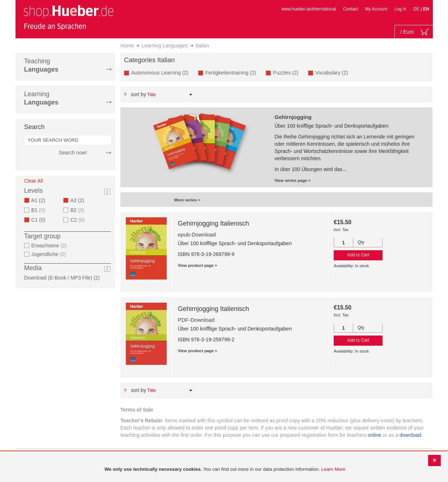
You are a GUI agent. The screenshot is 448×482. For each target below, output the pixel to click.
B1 (39, 210)
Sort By (138, 94)
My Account (376, 9)
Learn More (333, 469)
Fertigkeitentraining (233, 72)
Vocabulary (334, 72)
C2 (78, 220)
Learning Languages (165, 46)
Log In (400, 9)
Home (127, 46)
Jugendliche (50, 254)
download (410, 435)
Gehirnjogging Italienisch (214, 223)
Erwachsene (50, 246)
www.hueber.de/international (309, 9)
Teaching (41, 65)
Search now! (73, 153)
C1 (41, 220)
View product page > (198, 265)
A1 (40, 200)
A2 (80, 200)
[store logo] (68, 17)
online (374, 435)
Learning (41, 98)
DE (417, 9)
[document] (225, 470)
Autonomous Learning (162, 72)
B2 (78, 210)
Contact (351, 9)
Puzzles (288, 72)
